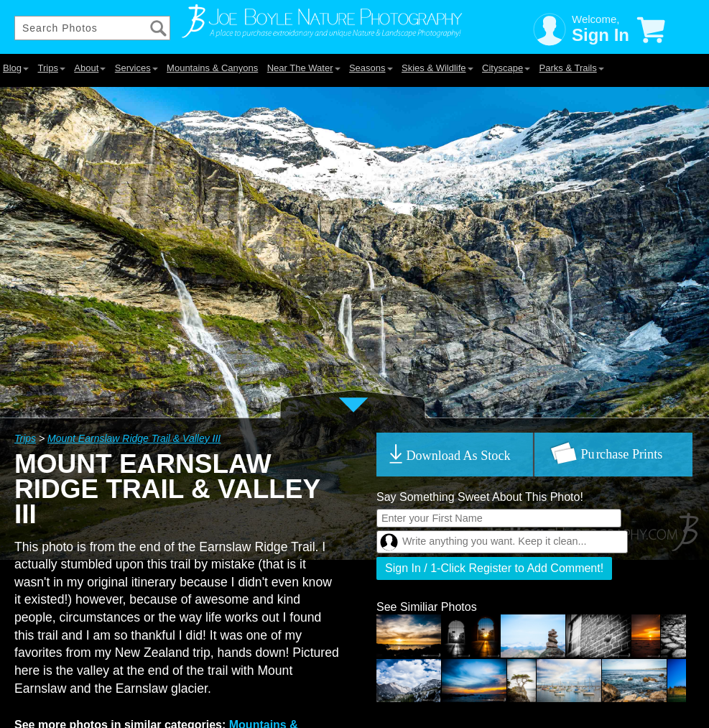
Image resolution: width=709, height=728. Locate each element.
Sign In (601, 35)
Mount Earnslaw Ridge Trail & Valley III (134, 438)
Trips (51, 68)
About (90, 68)
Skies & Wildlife (437, 68)
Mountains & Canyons (212, 68)
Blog (16, 68)
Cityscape (506, 68)
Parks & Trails (572, 68)
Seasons (371, 68)
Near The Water (304, 68)
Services (136, 68)
